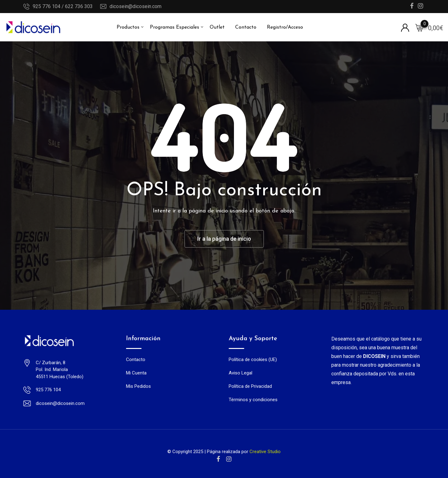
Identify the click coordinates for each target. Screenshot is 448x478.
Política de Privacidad (250, 386)
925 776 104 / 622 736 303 (63, 6)
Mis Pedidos (138, 386)
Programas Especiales (175, 27)
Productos (128, 27)
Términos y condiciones (253, 400)
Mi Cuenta (136, 373)
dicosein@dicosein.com (135, 6)
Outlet (217, 27)
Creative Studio (265, 452)
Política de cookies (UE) (253, 360)
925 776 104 (48, 390)
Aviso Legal (240, 373)
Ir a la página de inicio (224, 239)
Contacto (246, 27)
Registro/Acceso (285, 27)
